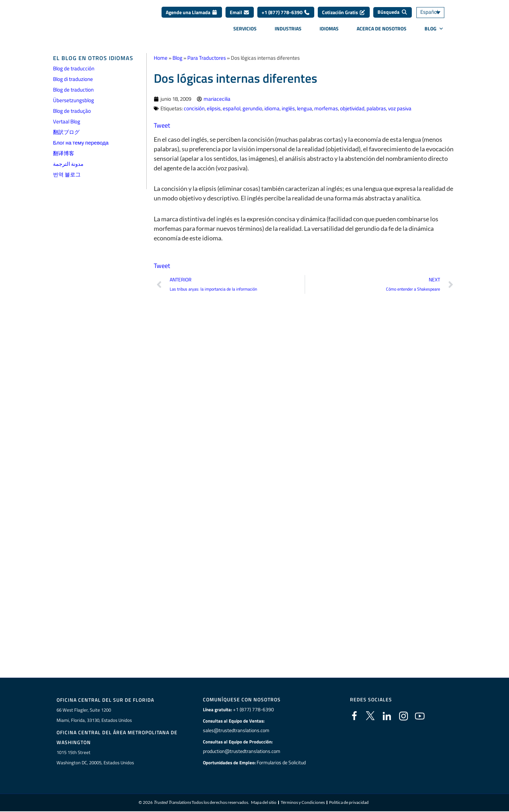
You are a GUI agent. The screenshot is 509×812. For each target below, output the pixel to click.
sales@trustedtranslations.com (235, 730)
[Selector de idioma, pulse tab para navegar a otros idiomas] (437, 15)
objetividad (352, 108)
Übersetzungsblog (74, 100)
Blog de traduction (73, 90)
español (232, 108)
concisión (194, 108)
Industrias (288, 31)
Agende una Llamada (192, 15)
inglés (288, 108)
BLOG (434, 31)
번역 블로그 (67, 174)
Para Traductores (207, 58)
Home (161, 58)
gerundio (252, 108)
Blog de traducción (74, 68)
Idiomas (329, 31)
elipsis (214, 108)
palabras (376, 108)
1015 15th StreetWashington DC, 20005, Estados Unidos (95, 758)
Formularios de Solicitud (281, 763)
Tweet (162, 125)
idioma (272, 108)
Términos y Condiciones (303, 803)
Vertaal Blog (67, 121)
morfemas (326, 108)
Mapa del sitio (264, 803)
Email (240, 15)
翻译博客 (64, 153)
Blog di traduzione (73, 79)
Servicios (245, 31)
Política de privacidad (349, 803)
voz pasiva (400, 108)
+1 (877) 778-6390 (286, 15)
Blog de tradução (72, 111)
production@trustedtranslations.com (241, 751)
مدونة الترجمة (68, 164)
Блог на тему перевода (81, 143)
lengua (305, 108)
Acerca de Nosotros (382, 31)
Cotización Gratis (344, 15)
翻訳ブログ (66, 132)
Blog (177, 58)
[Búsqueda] (393, 15)
